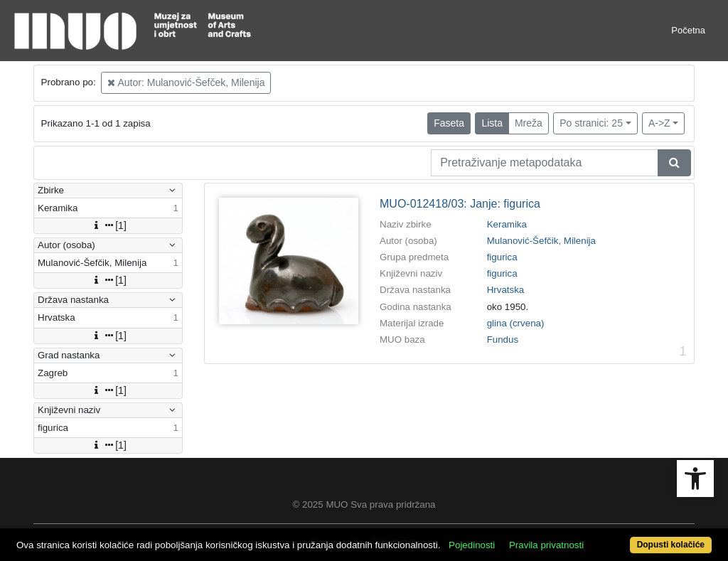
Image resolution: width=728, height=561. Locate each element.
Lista (492, 123)
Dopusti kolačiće (671, 545)
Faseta (449, 123)
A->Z (659, 123)
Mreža (529, 123)
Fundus (503, 340)
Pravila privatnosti (546, 545)
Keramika (507, 224)
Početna (688, 30)
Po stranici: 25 (591, 123)
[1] (108, 225)
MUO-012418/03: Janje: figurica (460, 204)
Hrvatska (506, 290)
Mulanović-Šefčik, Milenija (541, 241)
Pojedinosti (472, 545)
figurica (502, 257)
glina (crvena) (516, 323)
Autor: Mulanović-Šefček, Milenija (186, 82)
